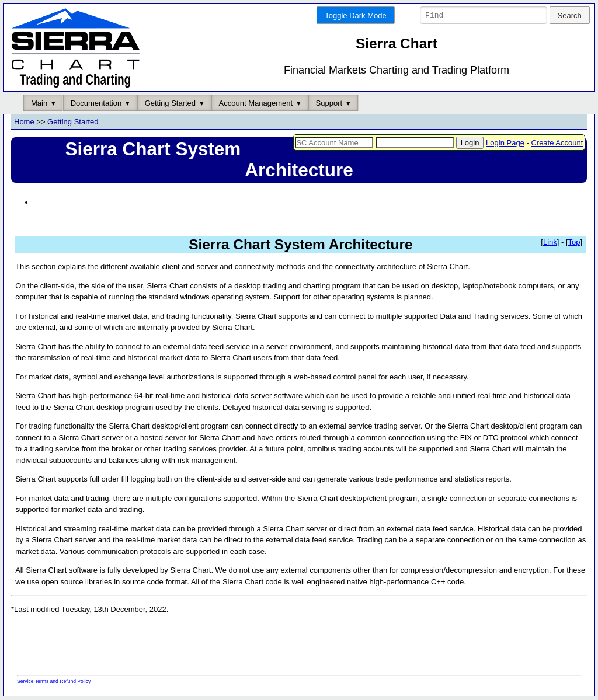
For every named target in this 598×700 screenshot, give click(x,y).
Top (574, 243)
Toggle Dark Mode (356, 15)
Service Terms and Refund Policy (54, 682)
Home (24, 122)
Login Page (505, 143)
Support (329, 103)
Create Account (557, 143)
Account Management (256, 103)
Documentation (96, 103)
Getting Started (170, 103)
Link (550, 243)
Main (39, 103)
